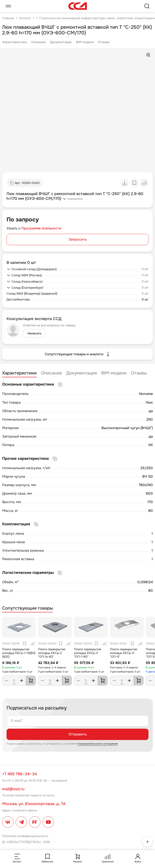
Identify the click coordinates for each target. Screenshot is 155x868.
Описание (38, 42)
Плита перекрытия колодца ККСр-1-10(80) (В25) (19, 653)
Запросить (78, 239)
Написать (34, 333)
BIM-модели (85, 42)
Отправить (78, 734)
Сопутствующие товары (28, 608)
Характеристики (14, 42)
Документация (61, 42)
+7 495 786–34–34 (19, 774)
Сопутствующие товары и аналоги (78, 354)
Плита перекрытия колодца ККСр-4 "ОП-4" (123, 653)
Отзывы (104, 42)
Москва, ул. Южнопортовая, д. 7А (34, 804)
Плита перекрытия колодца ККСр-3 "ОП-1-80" (88, 653)
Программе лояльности (41, 228)
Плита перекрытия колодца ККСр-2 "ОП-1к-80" (52, 653)
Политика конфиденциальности (25, 836)
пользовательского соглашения (98, 744)
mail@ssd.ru (13, 789)
